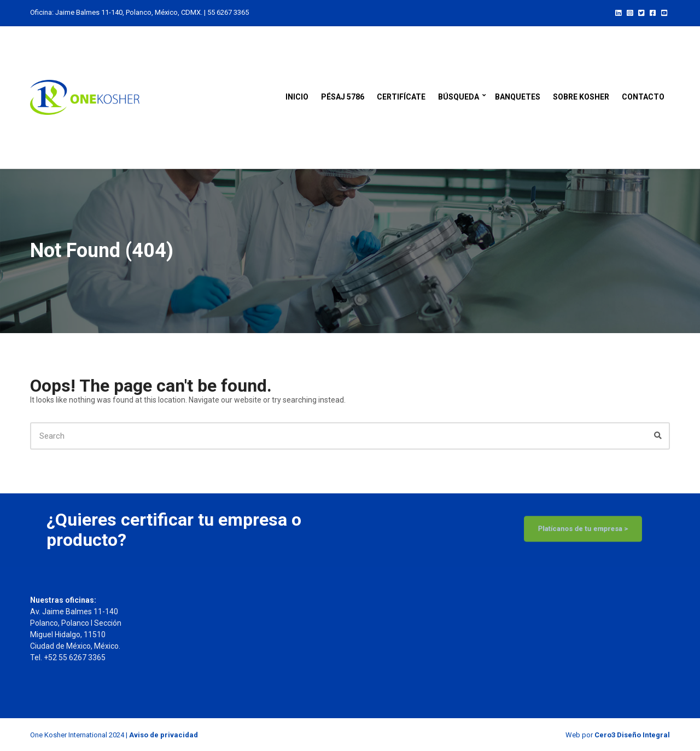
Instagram (630, 12)
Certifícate (401, 97)
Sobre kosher (581, 97)
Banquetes (518, 97)
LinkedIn (618, 12)
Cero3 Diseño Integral (632, 735)
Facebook (653, 12)
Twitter (641, 12)
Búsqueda (459, 97)
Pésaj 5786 (343, 97)
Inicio (297, 97)
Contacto (643, 97)
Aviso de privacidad (164, 735)
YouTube (664, 12)
